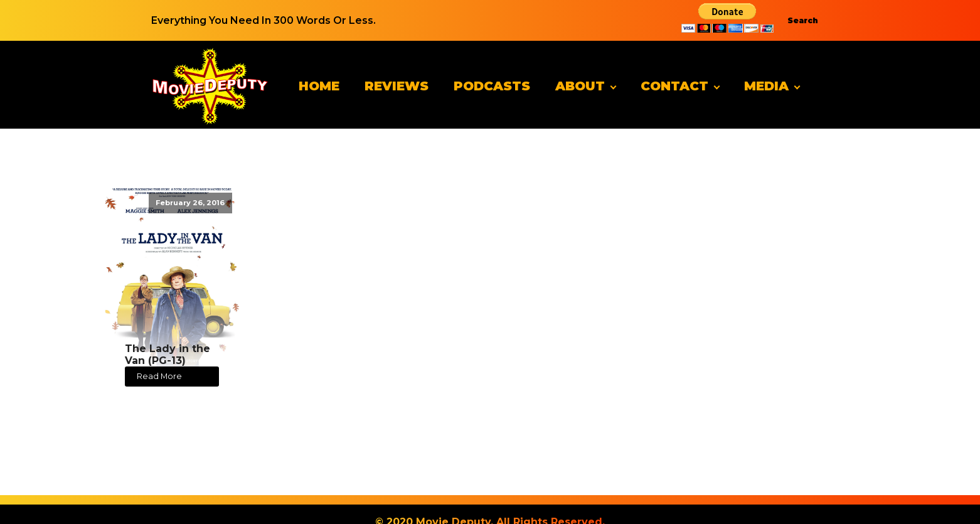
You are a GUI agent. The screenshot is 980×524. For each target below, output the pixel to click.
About (580, 86)
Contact (674, 86)
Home (319, 86)
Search (803, 20)
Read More (159, 376)
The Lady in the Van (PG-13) (168, 355)
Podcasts (492, 86)
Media (766, 86)
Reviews (397, 86)
